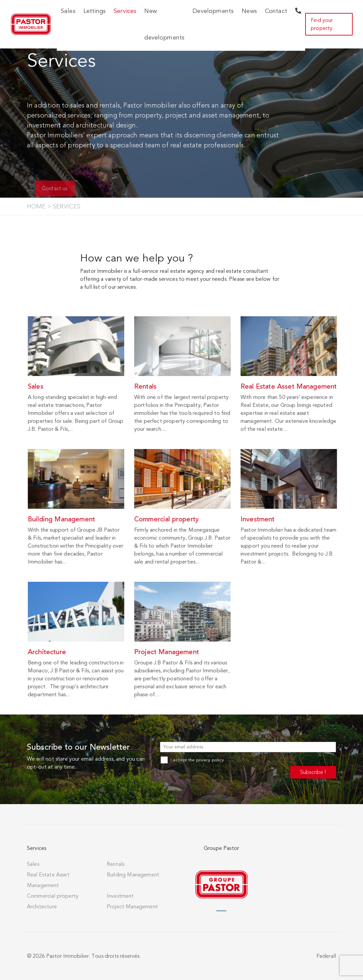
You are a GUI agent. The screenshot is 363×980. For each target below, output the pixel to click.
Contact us (63, 188)
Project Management (132, 907)
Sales (33, 864)
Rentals (116, 864)
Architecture (42, 907)
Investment (120, 896)
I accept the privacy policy (192, 760)
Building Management (133, 875)
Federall (326, 956)
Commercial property (53, 896)
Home (36, 206)
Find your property (322, 24)
